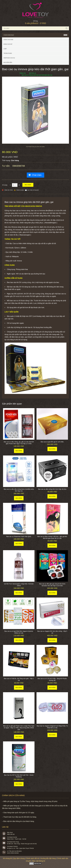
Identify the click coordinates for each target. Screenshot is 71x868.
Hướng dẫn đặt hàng (48, 858)
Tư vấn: (6, 166)
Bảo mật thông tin (39, 861)
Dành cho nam (8, 40)
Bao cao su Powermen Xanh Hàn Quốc (19, 536)
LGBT (5, 49)
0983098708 (19, 166)
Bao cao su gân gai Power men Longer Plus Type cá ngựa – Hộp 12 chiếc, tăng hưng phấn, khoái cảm (19, 728)
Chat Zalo (37, 175)
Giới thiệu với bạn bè (33, 190)
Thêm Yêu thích (9, 190)
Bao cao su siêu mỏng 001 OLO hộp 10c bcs (52, 489)
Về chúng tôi (7, 858)
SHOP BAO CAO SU (9, 58)
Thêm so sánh (20, 190)
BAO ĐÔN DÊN (8, 62)
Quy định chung (19, 858)
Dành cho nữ (8, 44)
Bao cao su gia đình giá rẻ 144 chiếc (52, 442)
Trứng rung (8, 53)
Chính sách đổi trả (33, 858)
